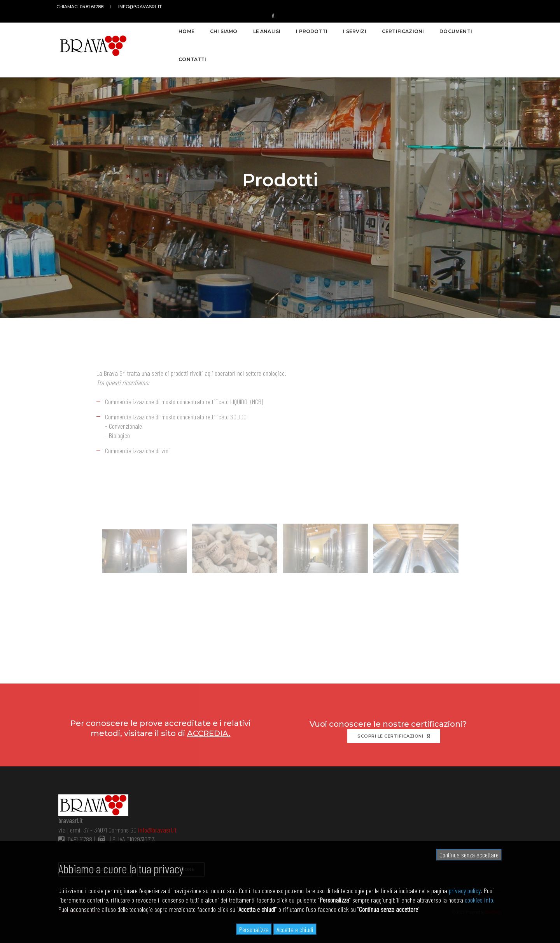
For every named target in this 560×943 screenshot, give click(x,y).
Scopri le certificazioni (394, 735)
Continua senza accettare (469, 855)
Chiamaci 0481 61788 (82, 7)
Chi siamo (210, 28)
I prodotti (298, 28)
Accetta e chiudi (295, 929)
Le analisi (253, 28)
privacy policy (465, 890)
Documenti (442, 28)
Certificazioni (389, 28)
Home (173, 28)
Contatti (488, 28)
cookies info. (480, 900)
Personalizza (254, 929)
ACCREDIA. (209, 733)
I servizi (341, 28)
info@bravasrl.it (138, 7)
